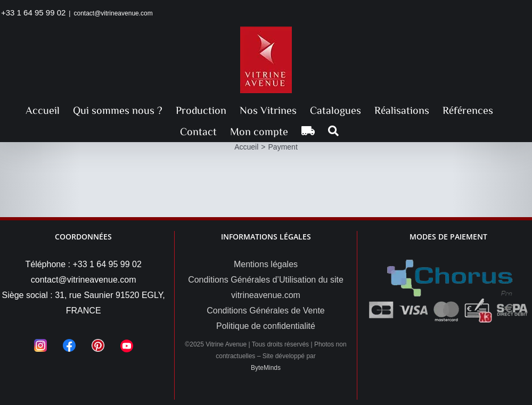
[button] (333, 131)
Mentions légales (266, 264)
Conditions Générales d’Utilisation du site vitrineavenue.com (266, 287)
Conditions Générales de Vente (265, 311)
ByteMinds (266, 368)
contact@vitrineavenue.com (113, 13)
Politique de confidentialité (266, 326)
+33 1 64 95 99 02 (33, 13)
